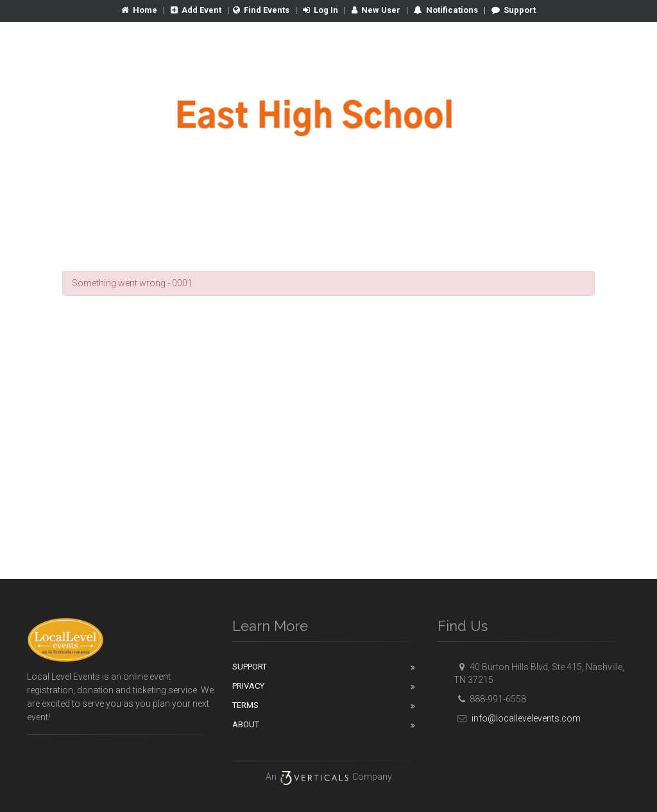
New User (376, 10)
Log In (320, 10)
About (246, 724)
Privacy (248, 686)
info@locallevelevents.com (517, 718)
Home (139, 10)
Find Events (261, 10)
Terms (245, 705)
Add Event (196, 10)
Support (514, 10)
